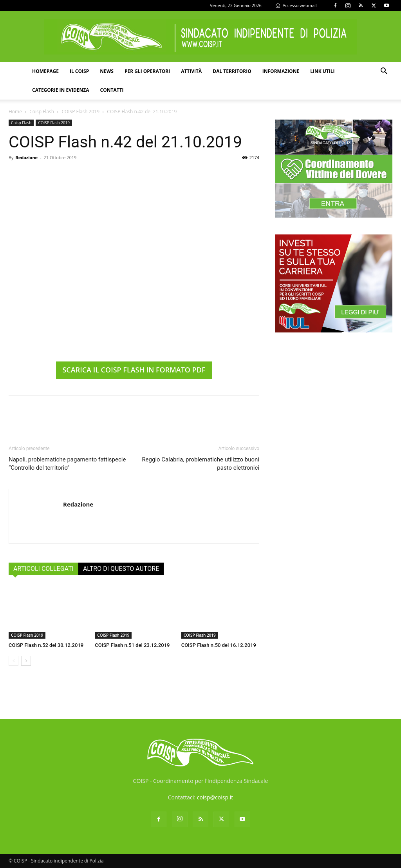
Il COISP (79, 71)
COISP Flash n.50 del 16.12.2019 (219, 645)
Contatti (112, 90)
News (107, 71)
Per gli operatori (147, 71)
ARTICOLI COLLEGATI (43, 569)
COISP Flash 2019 (80, 112)
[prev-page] (14, 661)
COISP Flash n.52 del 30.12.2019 (46, 645)
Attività (191, 71)
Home (15, 112)
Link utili (322, 71)
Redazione (26, 157)
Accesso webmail (296, 5)
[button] (384, 72)
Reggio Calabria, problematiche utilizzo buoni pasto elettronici (200, 464)
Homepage (45, 71)
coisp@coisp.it (215, 797)
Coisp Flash (42, 112)
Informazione (281, 71)
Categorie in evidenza (61, 90)
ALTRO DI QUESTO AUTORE (121, 569)
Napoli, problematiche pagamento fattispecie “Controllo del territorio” (67, 464)
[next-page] (26, 661)
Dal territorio (232, 71)
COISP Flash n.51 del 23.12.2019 (132, 645)
